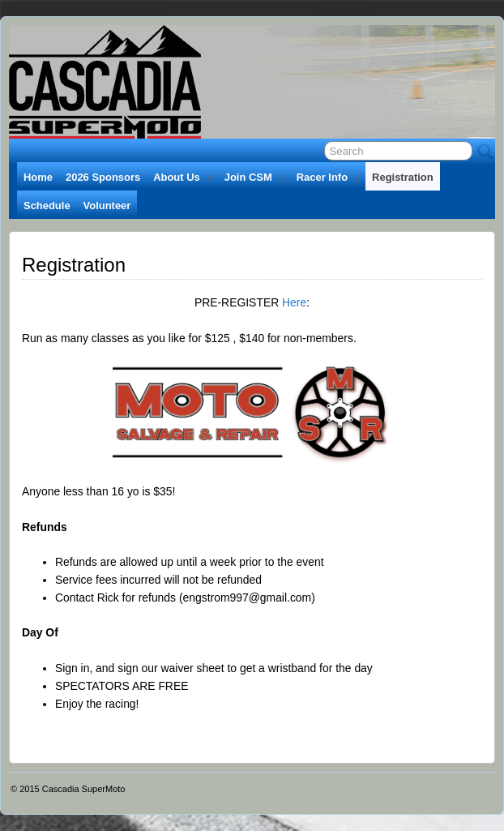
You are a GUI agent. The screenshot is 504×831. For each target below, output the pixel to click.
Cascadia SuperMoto (84, 789)
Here (294, 302)
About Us (184, 181)
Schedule (47, 206)
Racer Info (329, 181)
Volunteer (107, 206)
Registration (403, 177)
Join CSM (255, 181)
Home (38, 177)
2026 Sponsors (103, 177)
